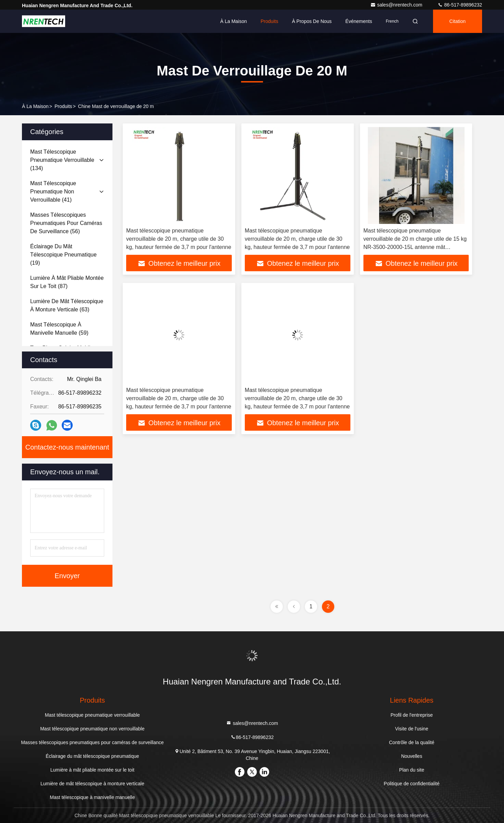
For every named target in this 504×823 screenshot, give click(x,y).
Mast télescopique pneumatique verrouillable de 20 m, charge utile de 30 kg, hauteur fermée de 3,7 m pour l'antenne (179, 239)
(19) (63, 255)
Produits (269, 21)
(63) (67, 305)
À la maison (233, 21)
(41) (53, 192)
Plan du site (412, 770)
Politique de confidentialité (412, 784)
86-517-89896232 (460, 5)
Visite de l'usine (412, 729)
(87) (67, 282)
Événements (359, 21)
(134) (62, 160)
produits (63, 106)
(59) (59, 329)
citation (458, 21)
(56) (66, 223)
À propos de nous (312, 21)
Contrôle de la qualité (411, 742)
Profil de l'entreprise (412, 715)
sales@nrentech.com (397, 5)
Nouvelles (412, 756)
